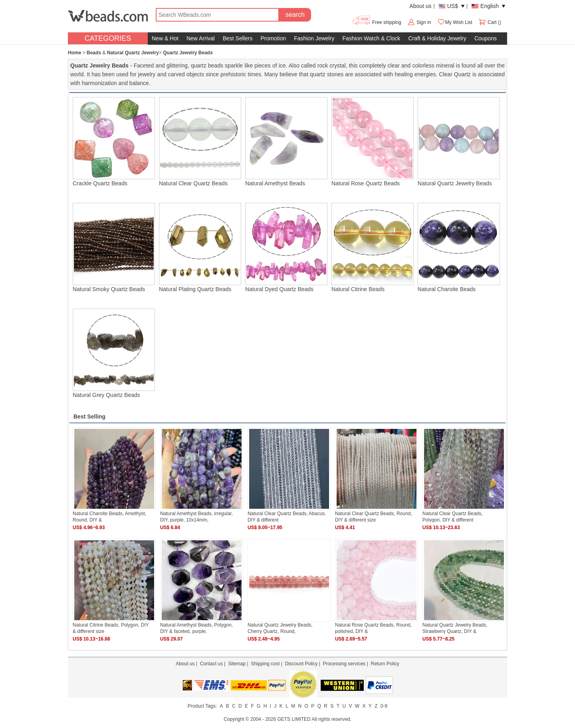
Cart (488, 22)
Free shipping (376, 22)
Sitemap (237, 664)
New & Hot (165, 38)
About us (420, 6)
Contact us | (214, 664)
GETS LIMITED (294, 719)
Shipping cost (265, 664)
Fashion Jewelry (314, 38)
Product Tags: (202, 706)
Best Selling (89, 417)
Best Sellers (238, 38)
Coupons (486, 38)
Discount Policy (301, 664)
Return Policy (385, 664)
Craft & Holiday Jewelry (437, 38)
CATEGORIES (108, 38)
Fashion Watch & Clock (371, 38)
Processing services (344, 664)
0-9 (384, 706)
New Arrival (201, 38)
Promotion (273, 38)
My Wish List (455, 22)
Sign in (424, 22)
